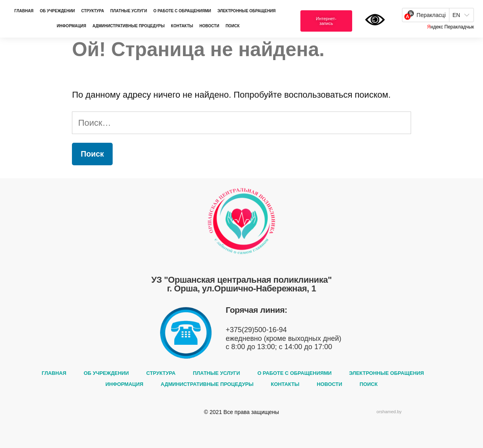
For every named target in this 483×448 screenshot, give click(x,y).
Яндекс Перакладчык (451, 27)
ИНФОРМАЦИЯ (71, 26)
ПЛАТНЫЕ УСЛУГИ (129, 11)
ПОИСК (233, 26)
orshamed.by (389, 412)
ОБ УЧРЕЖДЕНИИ (58, 11)
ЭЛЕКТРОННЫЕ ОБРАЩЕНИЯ (246, 11)
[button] (326, 21)
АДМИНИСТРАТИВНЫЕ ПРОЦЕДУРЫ (129, 26)
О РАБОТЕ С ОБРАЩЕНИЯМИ (182, 11)
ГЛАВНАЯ (24, 11)
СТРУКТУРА (93, 11)
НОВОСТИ (209, 26)
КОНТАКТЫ (182, 26)
